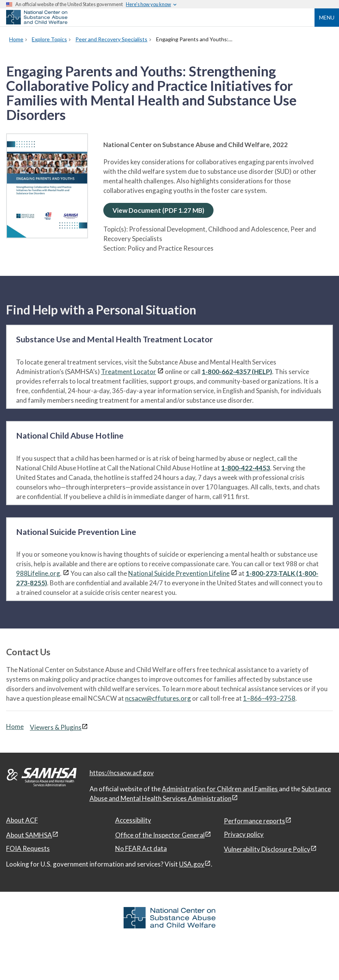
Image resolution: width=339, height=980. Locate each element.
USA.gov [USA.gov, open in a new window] (192, 864)
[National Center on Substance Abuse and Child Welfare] (37, 22)
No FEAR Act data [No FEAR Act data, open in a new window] (141, 848)
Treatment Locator (129, 372)
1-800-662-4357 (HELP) (237, 372)
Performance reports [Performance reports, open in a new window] (254, 821)
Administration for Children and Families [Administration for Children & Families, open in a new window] (220, 789)
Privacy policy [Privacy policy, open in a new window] (244, 834)
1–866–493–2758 (269, 698)
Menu (327, 17)
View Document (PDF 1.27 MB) (158, 210)
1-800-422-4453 (246, 468)
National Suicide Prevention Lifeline (179, 573)
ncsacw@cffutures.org (158, 698)
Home (15, 726)
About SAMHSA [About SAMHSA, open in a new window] (29, 835)
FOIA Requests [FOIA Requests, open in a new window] (28, 848)
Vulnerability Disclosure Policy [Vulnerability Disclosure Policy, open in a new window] (267, 849)
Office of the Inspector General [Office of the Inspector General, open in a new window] (160, 835)
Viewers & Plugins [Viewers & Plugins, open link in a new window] (56, 727)
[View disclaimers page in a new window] (161, 372)
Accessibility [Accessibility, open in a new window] (133, 820)
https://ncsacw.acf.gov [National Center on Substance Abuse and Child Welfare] (122, 773)
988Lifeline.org (38, 573)
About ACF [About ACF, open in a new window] (22, 820)
